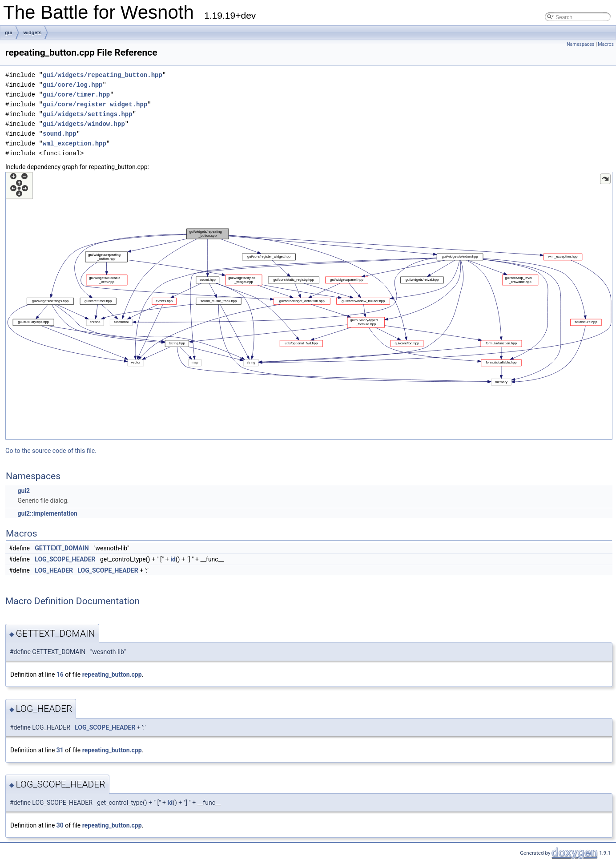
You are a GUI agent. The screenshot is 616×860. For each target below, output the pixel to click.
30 (60, 825)
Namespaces (580, 44)
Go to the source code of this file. (51, 451)
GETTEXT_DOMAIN (62, 548)
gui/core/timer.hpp (76, 95)
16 (60, 674)
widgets (33, 32)
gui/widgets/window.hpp (84, 124)
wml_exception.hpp (74, 143)
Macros (606, 44)
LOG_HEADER (54, 570)
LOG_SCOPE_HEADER (65, 559)
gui (9, 32)
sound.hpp (60, 134)
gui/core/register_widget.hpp (95, 104)
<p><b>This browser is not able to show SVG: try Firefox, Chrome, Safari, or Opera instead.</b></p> (309, 306)
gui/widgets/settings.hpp (88, 114)
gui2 (24, 491)
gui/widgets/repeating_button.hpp (103, 75)
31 (60, 750)
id (173, 559)
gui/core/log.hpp (72, 85)
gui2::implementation (47, 513)
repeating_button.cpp (112, 674)
